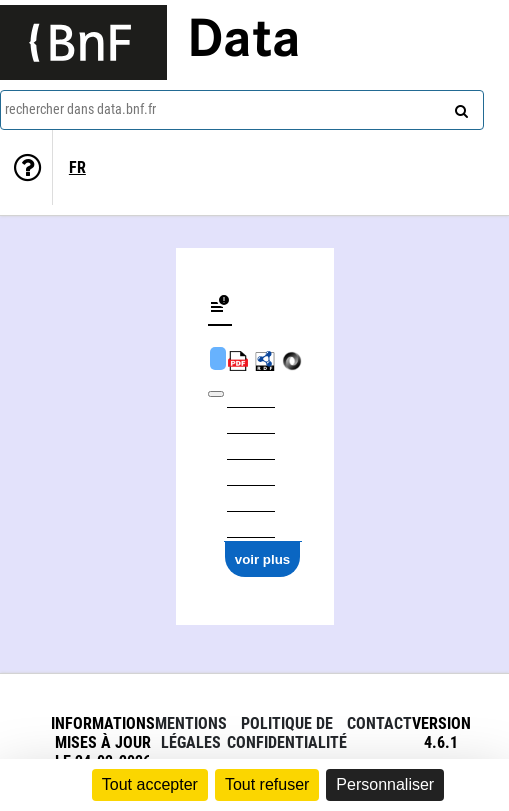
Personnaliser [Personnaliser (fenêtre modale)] (385, 784)
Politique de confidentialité (287, 733)
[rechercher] (459, 107)
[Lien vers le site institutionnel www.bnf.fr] (83, 42)
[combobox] (242, 110)
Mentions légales (191, 733)
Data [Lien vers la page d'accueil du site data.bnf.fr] (244, 42)
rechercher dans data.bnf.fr (80, 109)
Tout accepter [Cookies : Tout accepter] (150, 784)
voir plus (263, 559)
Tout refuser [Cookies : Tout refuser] (267, 784)
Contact (379, 723)
